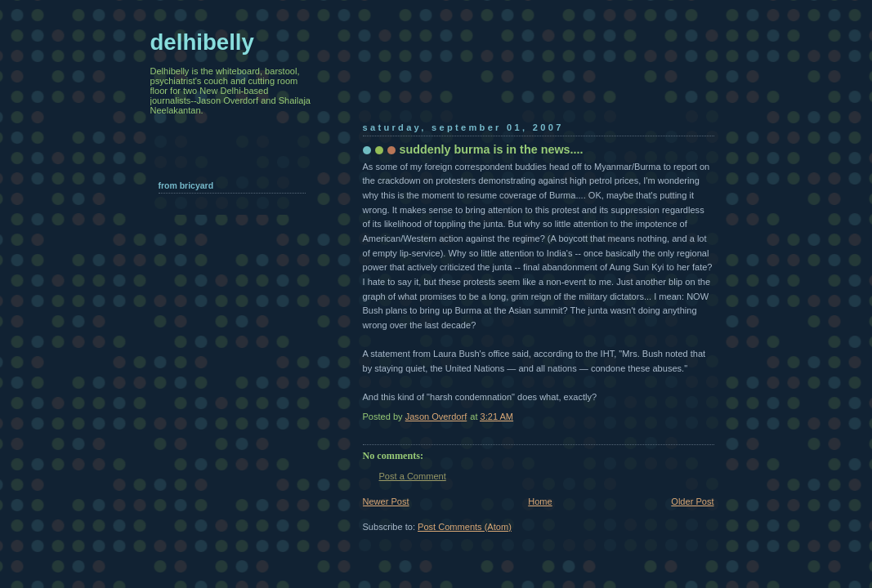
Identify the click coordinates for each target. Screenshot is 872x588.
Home (540, 501)
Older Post (692, 501)
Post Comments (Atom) (465, 527)
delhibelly (202, 42)
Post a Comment (413, 476)
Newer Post (386, 501)
